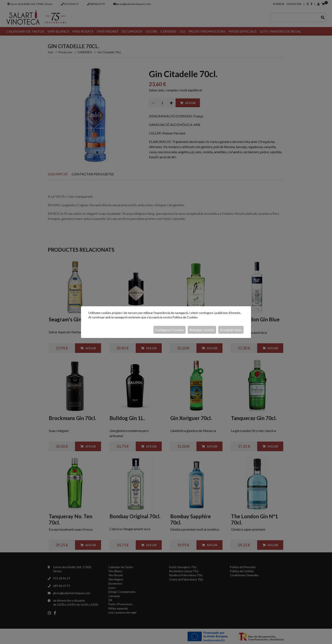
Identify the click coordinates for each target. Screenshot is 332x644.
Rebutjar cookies (202, 330)
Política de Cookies (185, 317)
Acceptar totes (231, 330)
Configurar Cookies (170, 330)
